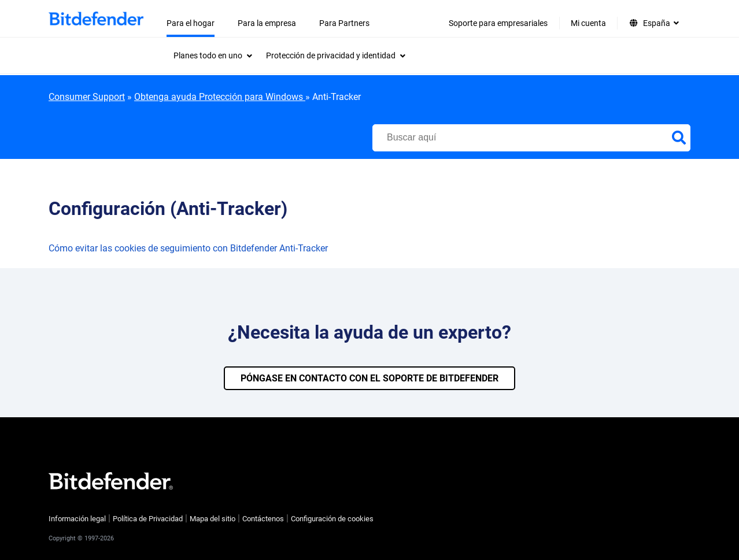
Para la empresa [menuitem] (267, 23)
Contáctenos (263, 519)
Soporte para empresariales (498, 23)
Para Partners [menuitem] (344, 23)
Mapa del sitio (213, 519)
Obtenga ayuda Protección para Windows (220, 97)
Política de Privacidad (148, 519)
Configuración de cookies (332, 519)
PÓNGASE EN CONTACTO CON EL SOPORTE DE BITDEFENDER (369, 378)
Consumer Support (87, 97)
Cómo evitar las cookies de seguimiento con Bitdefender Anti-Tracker (188, 248)
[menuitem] (213, 55)
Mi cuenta (588, 23)
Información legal (77, 519)
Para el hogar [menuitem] (191, 23)
